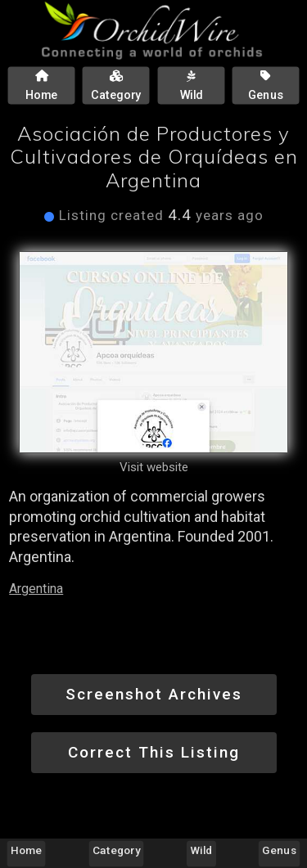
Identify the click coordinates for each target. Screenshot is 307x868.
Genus (279, 850)
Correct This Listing (154, 752)
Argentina (36, 589)
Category (116, 850)
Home (26, 850)
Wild (202, 850)
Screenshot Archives (154, 694)
